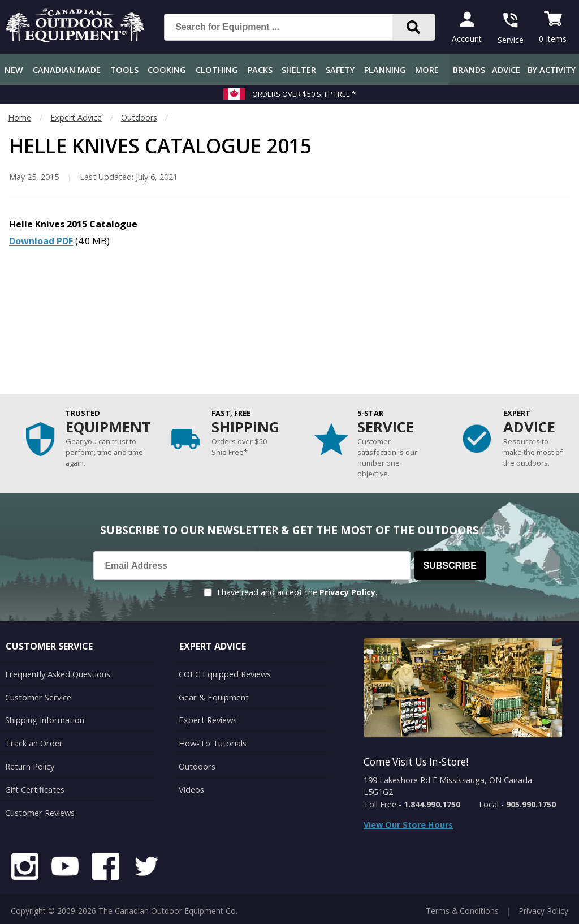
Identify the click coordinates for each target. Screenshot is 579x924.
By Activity (552, 70)
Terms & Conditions (462, 907)
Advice (506, 70)
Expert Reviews (207, 718)
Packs (260, 70)
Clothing (217, 70)
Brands (469, 70)
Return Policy (29, 764)
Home (20, 117)
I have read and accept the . (297, 592)
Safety (340, 70)
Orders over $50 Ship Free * (304, 94)
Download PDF (41, 241)
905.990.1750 (531, 804)
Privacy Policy (347, 592)
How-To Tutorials (212, 741)
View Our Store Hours (408, 825)
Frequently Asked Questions (57, 674)
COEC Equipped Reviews (224, 674)
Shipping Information (44, 718)
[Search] (414, 27)
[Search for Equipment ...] (287, 27)
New (14, 70)
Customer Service (38, 696)
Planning (385, 70)
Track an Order (33, 741)
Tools (124, 70)
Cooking (167, 70)
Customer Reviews (40, 809)
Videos (191, 786)
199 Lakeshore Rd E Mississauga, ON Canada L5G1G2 (448, 786)
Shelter (299, 70)
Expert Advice (76, 117)
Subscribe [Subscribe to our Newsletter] (450, 566)
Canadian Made (67, 70)
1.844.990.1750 (432, 804)
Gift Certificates (34, 786)
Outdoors (139, 117)
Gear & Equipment (213, 696)
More (427, 70)
